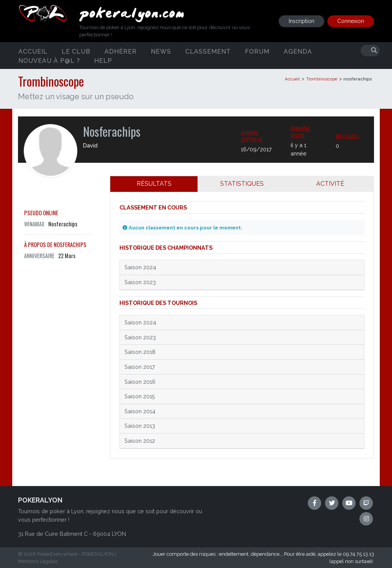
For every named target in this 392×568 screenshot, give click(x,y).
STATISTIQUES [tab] (242, 184)
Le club (76, 51)
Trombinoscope (322, 79)
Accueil (33, 51)
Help (103, 60)
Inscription (301, 21)
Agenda (298, 51)
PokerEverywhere (57, 554)
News (161, 51)
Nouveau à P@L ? (49, 60)
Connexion (351, 21)
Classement (208, 51)
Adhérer (121, 51)
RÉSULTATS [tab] (154, 184)
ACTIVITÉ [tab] (330, 184)
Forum (257, 51)
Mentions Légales (38, 561)
